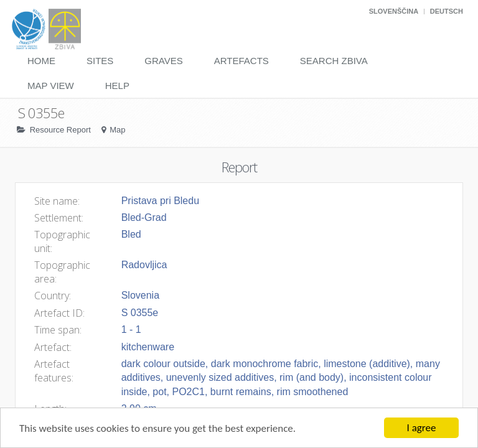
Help (117, 86)
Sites (100, 61)
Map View (51, 86)
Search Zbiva (334, 61)
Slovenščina (394, 11)
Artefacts (241, 61)
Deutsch (447, 11)
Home (41, 61)
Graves (163, 61)
